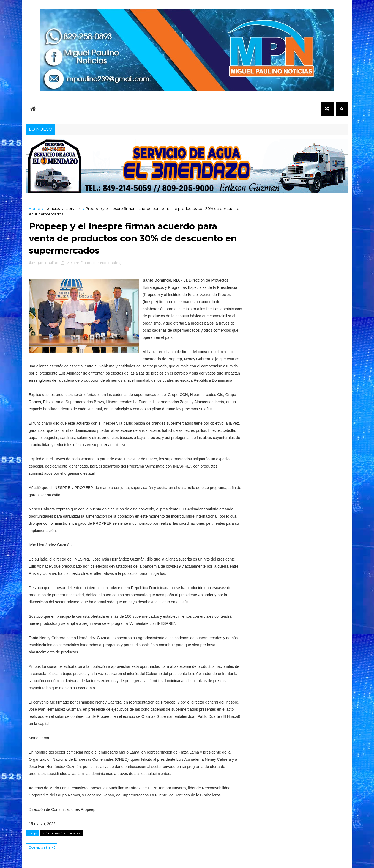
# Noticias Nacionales (61, 833)
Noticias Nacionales (63, 208)
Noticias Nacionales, (103, 263)
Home (35, 208)
